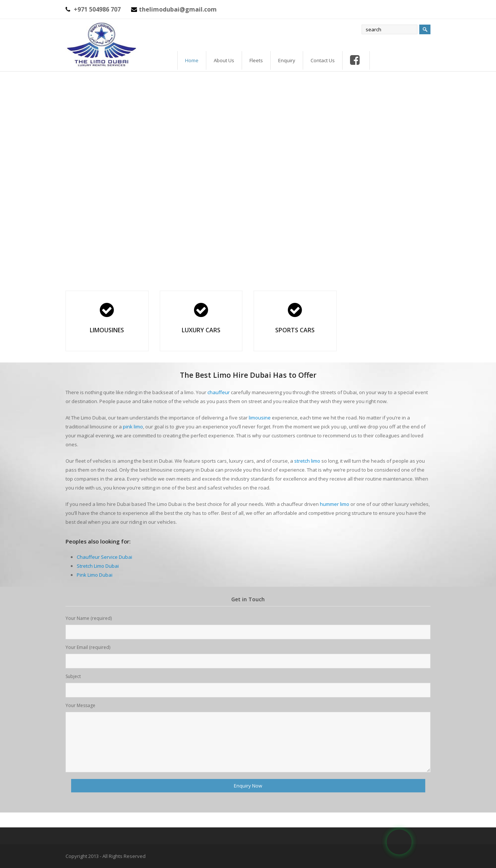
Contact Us (323, 60)
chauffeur (219, 392)
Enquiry (287, 60)
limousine (260, 418)
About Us (224, 60)
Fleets (256, 60)
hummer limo (335, 504)
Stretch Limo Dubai (98, 566)
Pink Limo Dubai (95, 575)
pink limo (133, 427)
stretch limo (307, 461)
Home (192, 60)
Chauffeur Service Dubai (104, 557)
